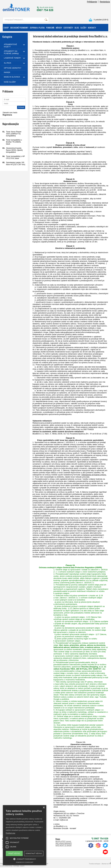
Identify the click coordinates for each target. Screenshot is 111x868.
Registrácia (105, 2)
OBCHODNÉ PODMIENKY (19, 28)
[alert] (25, 835)
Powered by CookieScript (25, 862)
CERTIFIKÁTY (68, 28)
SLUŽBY (83, 28)
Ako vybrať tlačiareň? (64, 843)
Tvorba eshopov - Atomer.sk (100, 864)
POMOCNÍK (50, 28)
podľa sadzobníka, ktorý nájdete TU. (76, 154)
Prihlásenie (92, 2)
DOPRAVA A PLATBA (37, 28)
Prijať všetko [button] (14, 853)
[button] (25, 859)
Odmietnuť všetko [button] (34, 853)
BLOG (77, 28)
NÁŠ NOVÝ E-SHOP (64, 845)
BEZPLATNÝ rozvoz (63, 841)
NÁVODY (59, 28)
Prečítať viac (11, 833)
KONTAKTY (92, 28)
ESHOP (6, 28)
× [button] (44, 808)
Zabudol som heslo (10, 113)
